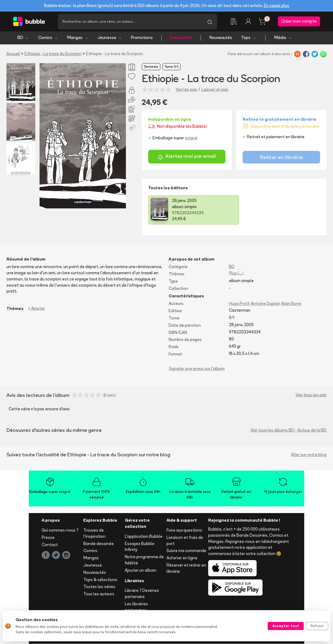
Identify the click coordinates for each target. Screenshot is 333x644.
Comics (48, 38)
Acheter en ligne (182, 558)
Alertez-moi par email (187, 157)
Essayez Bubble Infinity (140, 547)
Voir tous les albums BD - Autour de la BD (288, 430)
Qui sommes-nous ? (60, 530)
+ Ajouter (36, 309)
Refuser (317, 626)
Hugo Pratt (239, 304)
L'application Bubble (144, 536)
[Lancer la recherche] (210, 22)
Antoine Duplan (265, 304)
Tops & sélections (100, 580)
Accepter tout (286, 626)
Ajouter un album (141, 570)
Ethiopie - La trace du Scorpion (53, 54)
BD (23, 38)
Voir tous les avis (311, 395)
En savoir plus (277, 6)
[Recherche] (130, 22)
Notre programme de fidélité (144, 560)
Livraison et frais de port (185, 540)
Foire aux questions (184, 530)
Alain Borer (291, 304)
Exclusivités (181, 38)
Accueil (13, 54)
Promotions (142, 38)
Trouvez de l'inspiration (94, 533)
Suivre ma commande (186, 551)
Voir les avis (186, 89)
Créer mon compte (299, 21)
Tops (249, 38)
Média (283, 38)
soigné (191, 138)
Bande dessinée (99, 544)
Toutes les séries (99, 587)
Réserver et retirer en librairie (186, 568)
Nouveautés (221, 38)
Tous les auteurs (99, 594)
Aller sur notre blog (309, 455)
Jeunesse (110, 38)
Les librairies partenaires (136, 607)
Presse (48, 537)
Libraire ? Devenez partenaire (142, 594)
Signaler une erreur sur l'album (197, 369)
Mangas (78, 38)
